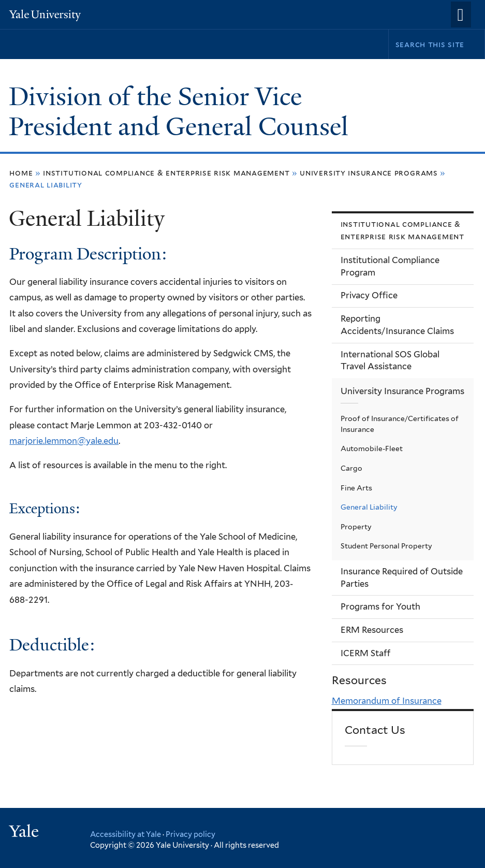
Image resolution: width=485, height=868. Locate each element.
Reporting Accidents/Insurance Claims (397, 325)
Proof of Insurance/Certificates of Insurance (400, 424)
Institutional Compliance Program (390, 266)
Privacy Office (369, 295)
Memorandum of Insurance (387, 701)
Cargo (351, 468)
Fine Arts (356, 488)
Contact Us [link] (375, 730)
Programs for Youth (380, 606)
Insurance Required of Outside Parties (402, 577)
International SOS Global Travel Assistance (390, 360)
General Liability (369, 507)
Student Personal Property (386, 546)
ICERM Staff (365, 653)
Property (356, 527)
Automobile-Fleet (372, 449)
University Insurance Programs (369, 173)
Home (21, 173)
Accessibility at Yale (126, 834)
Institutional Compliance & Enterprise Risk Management (166, 173)
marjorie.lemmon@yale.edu (64, 441)
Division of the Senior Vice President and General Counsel (182, 112)
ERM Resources (372, 630)
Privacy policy (190, 834)
